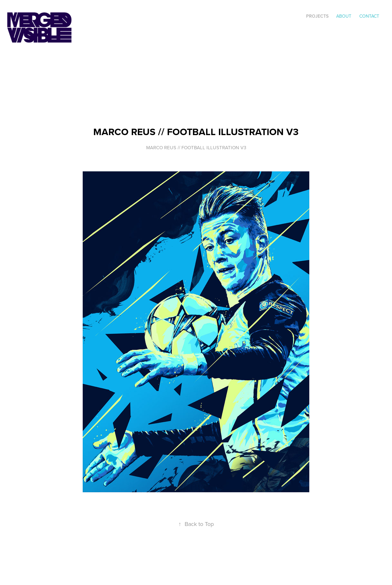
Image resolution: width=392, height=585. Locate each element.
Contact (369, 16)
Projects (317, 16)
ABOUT (344, 16)
